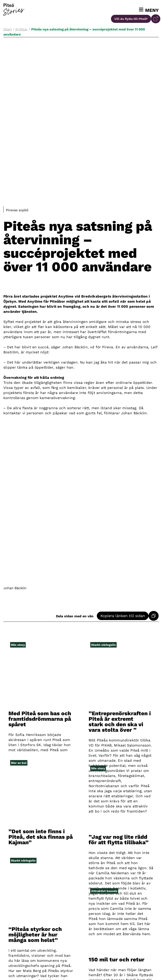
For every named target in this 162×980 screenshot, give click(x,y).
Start (8, 29)
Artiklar (21, 29)
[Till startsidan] (14, 10)
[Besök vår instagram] (81, 970)
